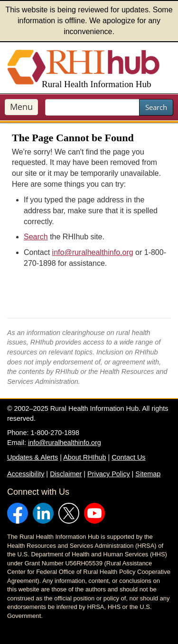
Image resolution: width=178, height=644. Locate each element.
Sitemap (148, 474)
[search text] (92, 107)
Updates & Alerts (33, 457)
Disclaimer (66, 474)
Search (156, 107)
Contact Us (128, 457)
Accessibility (26, 474)
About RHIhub (84, 457)
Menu (21, 107)
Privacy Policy (109, 474)
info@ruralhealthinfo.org (93, 252)
